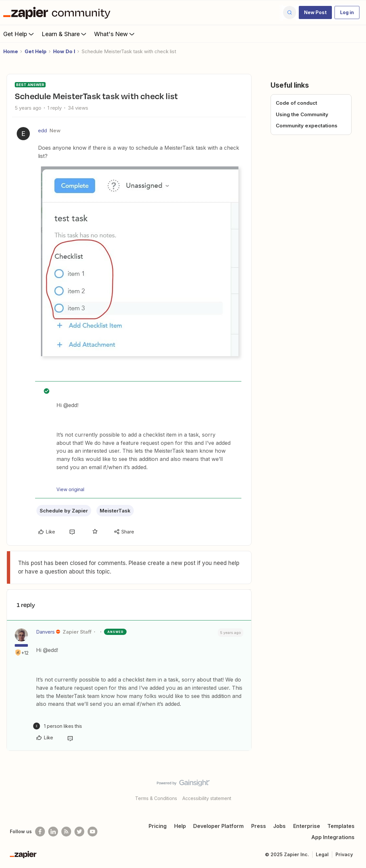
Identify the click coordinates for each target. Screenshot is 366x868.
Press (259, 826)
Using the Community (302, 114)
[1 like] (58, 726)
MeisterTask (115, 511)
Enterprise (307, 826)
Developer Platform (218, 826)
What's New (115, 34)
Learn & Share (65, 34)
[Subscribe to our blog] (66, 832)
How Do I (64, 51)
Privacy (344, 854)
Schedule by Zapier (64, 511)
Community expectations (307, 126)
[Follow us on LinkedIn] (53, 832)
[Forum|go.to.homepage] (58, 12)
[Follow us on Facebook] (40, 832)
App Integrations (333, 837)
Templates (341, 826)
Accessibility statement (207, 798)
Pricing (158, 826)
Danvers (45, 632)
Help (180, 826)
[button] (315, 12)
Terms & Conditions (156, 798)
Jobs (279, 826)
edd (42, 130)
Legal (322, 854)
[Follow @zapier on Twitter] (79, 832)
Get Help (19, 34)
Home (11, 51)
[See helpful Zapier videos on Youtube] (92, 832)
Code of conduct (296, 103)
